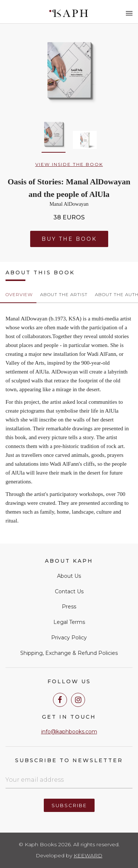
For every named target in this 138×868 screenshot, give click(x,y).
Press (69, 607)
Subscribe (69, 805)
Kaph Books (69, 13)
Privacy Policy (69, 638)
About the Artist (64, 294)
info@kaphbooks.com (69, 732)
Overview (19, 294)
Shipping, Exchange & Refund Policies (69, 653)
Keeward (88, 855)
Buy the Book (69, 239)
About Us (69, 576)
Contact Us (69, 591)
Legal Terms (69, 622)
